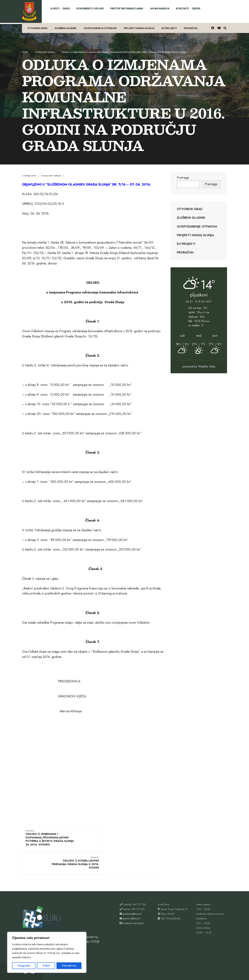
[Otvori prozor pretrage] (225, 26)
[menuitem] (68, 8)
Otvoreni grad (37, 26)
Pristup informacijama (127, 8)
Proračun (191, 26)
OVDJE (95, 919)
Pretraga (183, 175)
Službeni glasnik (66, 26)
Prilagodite (24, 966)
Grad (66, 8)
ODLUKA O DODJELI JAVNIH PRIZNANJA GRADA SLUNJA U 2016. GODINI (139, 833)
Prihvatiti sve (69, 966)
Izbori (196, 8)
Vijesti (55, 8)
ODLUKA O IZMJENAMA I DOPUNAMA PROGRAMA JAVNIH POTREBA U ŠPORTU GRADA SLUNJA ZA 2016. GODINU (45, 837)
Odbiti (46, 966)
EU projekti (169, 26)
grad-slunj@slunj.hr (132, 891)
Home (25, 49)
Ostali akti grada (45, 49)
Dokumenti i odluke (90, 8)
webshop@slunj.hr (33, 929)
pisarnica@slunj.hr (132, 896)
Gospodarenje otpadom (100, 26)
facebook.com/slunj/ (133, 901)
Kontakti (182, 8)
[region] (47, 952)
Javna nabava (160, 8)
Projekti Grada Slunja (139, 26)
